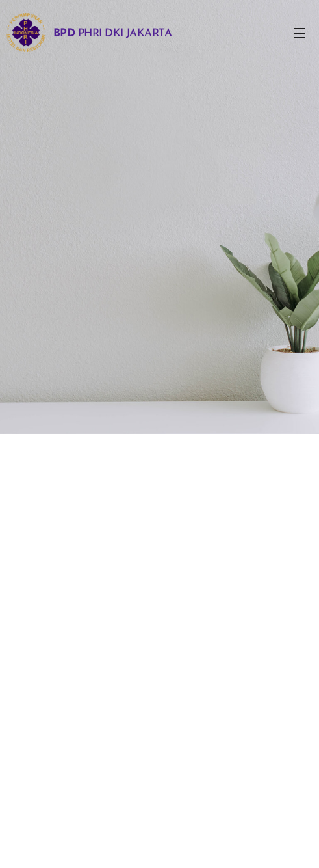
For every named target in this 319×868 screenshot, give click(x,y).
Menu (300, 33)
